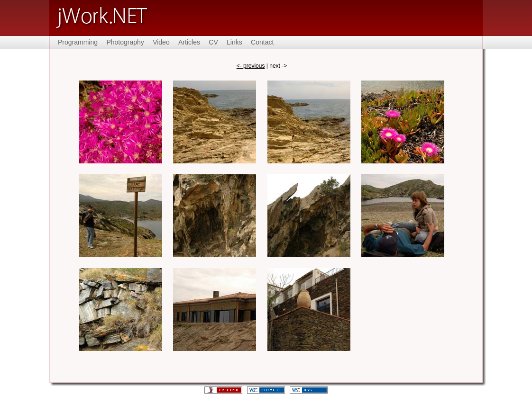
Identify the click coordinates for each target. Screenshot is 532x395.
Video (161, 42)
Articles (189, 42)
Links (234, 42)
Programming (78, 42)
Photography (125, 42)
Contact (262, 42)
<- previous (251, 66)
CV (213, 42)
